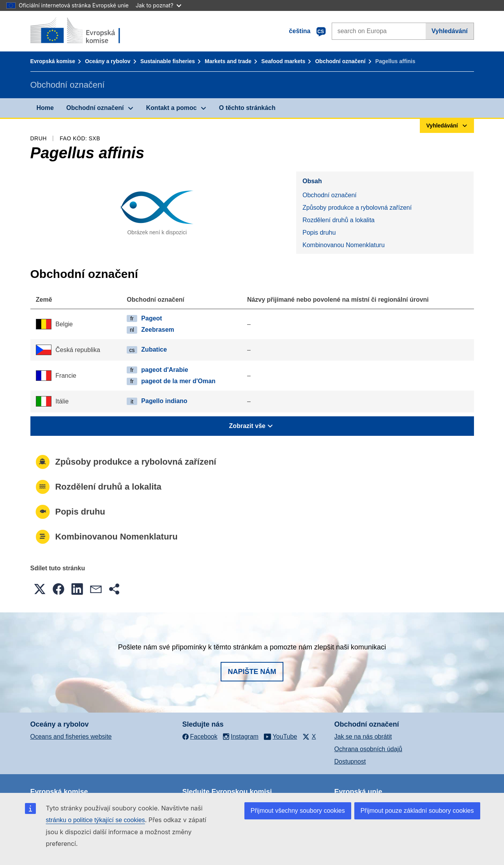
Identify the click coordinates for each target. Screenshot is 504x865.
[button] (40, 589)
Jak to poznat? (158, 5)
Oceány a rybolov (108, 61)
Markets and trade (228, 61)
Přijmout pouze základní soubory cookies (417, 811)
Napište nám (252, 672)
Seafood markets (283, 61)
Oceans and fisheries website (71, 737)
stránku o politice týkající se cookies (95, 820)
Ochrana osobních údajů (368, 749)
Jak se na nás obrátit (363, 737)
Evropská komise (53, 61)
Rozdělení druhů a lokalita (339, 220)
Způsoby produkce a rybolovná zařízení (357, 208)
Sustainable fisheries (168, 61)
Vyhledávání (450, 31)
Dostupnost (350, 762)
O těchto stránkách (247, 108)
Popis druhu (319, 233)
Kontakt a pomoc (172, 108)
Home (45, 108)
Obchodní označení (340, 61)
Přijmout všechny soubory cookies (298, 811)
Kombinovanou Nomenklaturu (344, 245)
